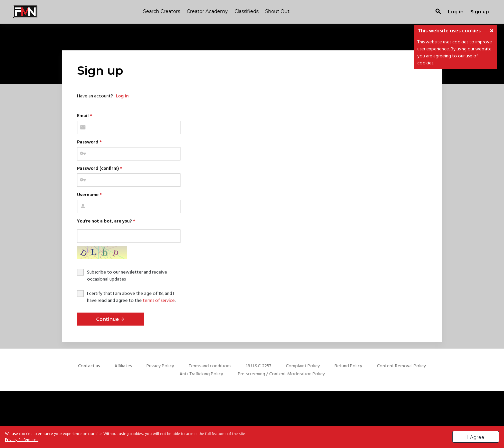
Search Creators (162, 11)
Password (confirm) (100, 169)
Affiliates (123, 366)
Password (89, 142)
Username (89, 195)
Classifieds (246, 11)
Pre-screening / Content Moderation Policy (281, 374)
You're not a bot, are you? (106, 221)
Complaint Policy (303, 366)
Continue (110, 319)
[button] (492, 31)
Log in (122, 96)
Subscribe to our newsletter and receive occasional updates (127, 276)
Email (85, 116)
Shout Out (277, 11)
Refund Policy (348, 366)
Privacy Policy (160, 366)
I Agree (476, 437)
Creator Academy (207, 11)
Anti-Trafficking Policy (201, 374)
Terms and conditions (210, 366)
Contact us (89, 366)
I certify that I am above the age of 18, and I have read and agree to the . (131, 297)
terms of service (159, 301)
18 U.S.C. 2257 (259, 366)
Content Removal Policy (401, 366)
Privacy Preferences (22, 440)
